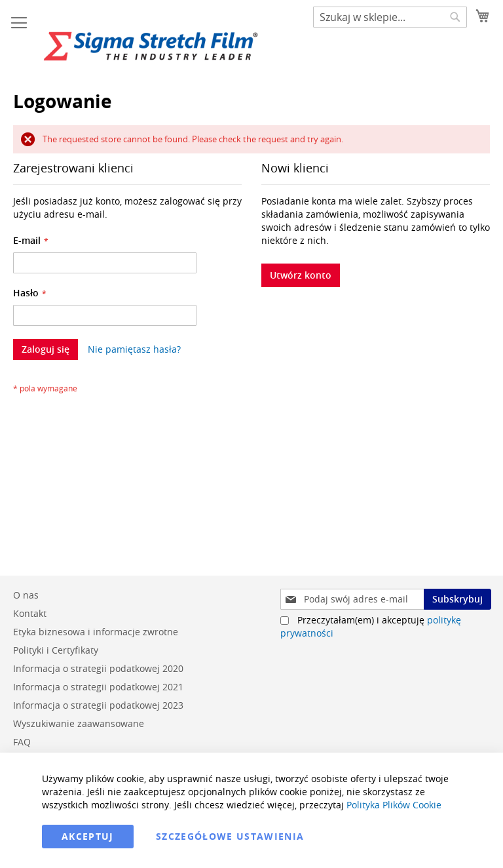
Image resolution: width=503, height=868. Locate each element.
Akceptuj (88, 836)
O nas (26, 595)
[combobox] (390, 17)
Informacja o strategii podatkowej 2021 (98, 687)
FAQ (22, 742)
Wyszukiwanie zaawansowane (79, 723)
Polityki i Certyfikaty (56, 650)
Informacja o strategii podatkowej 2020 (98, 668)
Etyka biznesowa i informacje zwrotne (96, 632)
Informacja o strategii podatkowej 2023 (98, 705)
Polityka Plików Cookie (394, 805)
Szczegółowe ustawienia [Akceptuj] (230, 836)
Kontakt (30, 613)
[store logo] (151, 46)
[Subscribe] (457, 599)
